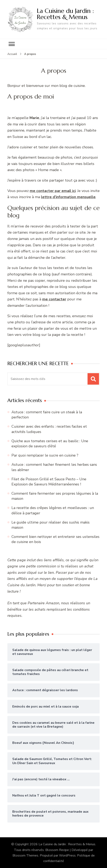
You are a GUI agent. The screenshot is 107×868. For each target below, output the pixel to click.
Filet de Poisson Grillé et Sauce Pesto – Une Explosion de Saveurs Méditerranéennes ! (49, 482)
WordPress (67, 856)
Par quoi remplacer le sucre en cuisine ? (45, 455)
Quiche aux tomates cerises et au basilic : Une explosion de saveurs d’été (50, 444)
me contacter (54, 299)
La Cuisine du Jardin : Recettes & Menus (65, 14)
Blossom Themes (25, 856)
